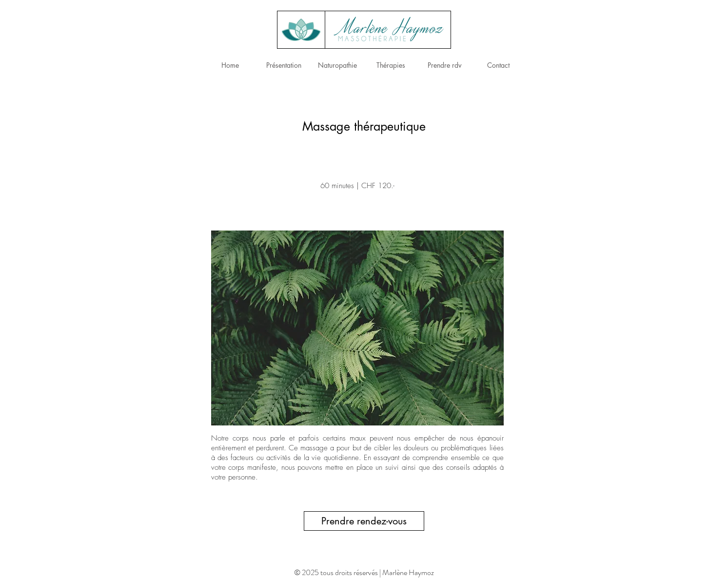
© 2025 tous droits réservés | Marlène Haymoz (364, 572)
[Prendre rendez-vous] (364, 521)
